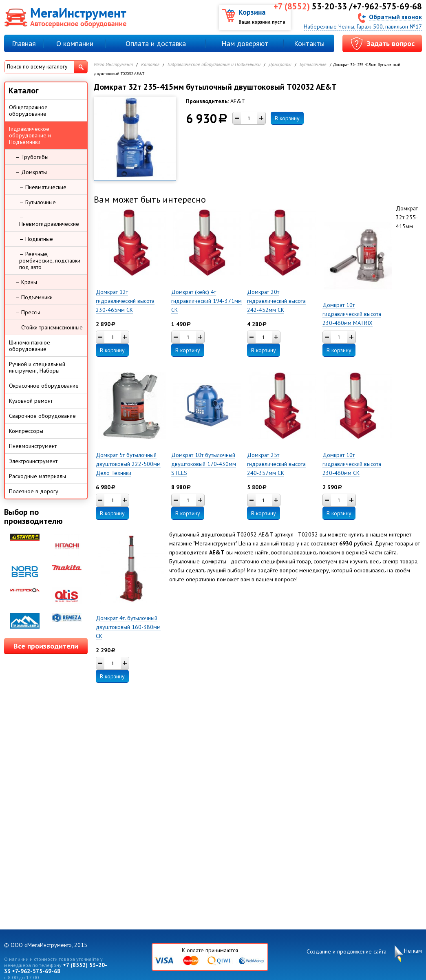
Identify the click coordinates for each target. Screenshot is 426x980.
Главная (24, 43)
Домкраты (280, 65)
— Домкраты (31, 172)
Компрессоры (26, 431)
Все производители (46, 646)
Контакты (309, 43)
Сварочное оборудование (42, 416)
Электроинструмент (33, 461)
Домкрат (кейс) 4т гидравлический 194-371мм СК (206, 301)
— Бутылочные (38, 202)
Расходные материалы (38, 476)
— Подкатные (36, 239)
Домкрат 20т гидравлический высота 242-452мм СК (276, 301)
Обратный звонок (395, 17)
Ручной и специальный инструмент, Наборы (37, 367)
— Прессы (28, 312)
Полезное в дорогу (34, 491)
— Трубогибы (32, 157)
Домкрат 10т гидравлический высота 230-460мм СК (352, 464)
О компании (75, 43)
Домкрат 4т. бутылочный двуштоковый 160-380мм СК (128, 627)
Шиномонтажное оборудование (30, 346)
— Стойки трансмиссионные (49, 327)
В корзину (287, 118)
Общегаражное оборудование (28, 110)
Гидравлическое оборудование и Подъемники (214, 65)
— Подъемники (34, 297)
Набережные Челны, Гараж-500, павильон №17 (363, 26)
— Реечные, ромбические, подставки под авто (50, 260)
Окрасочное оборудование (44, 386)
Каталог (150, 65)
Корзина (252, 12)
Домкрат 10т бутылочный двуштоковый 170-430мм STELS (204, 464)
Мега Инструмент (113, 65)
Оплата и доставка (156, 43)
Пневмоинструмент (33, 446)
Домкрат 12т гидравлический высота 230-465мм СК (125, 301)
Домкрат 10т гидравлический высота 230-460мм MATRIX (352, 314)
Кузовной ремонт (31, 401)
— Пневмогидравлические (49, 221)
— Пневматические (43, 187)
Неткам (413, 951)
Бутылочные (313, 65)
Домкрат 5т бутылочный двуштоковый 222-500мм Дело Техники (128, 464)
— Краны (26, 282)
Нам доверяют (245, 43)
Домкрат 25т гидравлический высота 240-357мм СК (276, 464)
